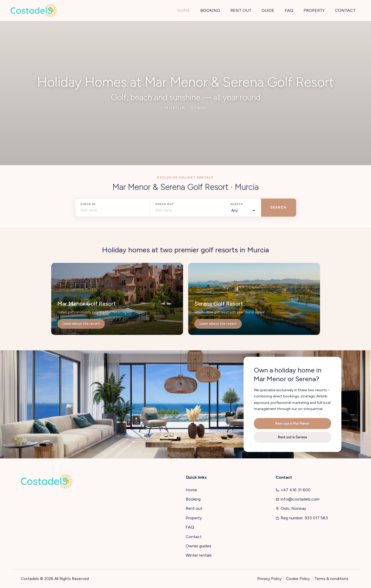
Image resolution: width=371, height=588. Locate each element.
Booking (193, 499)
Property (194, 518)
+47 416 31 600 (293, 490)
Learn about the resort (81, 324)
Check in (88, 204)
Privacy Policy (269, 579)
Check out (165, 204)
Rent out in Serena (292, 437)
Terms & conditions (331, 579)
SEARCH (278, 207)
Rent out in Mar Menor (292, 424)
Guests (237, 204)
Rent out (194, 508)
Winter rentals (199, 555)
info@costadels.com (298, 499)
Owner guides (199, 546)
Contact (194, 537)
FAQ (190, 527)
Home (191, 490)
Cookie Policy (298, 579)
